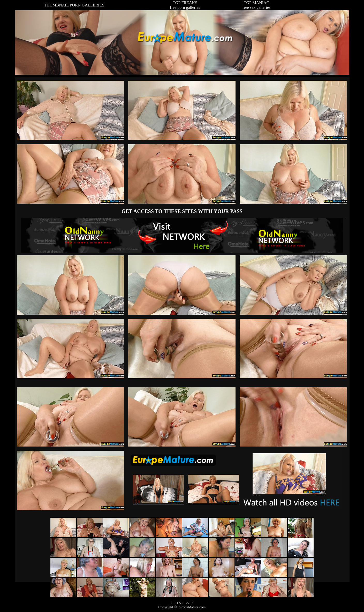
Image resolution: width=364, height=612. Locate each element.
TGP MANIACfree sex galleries (256, 5)
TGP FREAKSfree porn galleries (185, 5)
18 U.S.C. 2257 (182, 603)
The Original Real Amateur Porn (182, 235)
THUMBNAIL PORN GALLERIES (74, 5)
